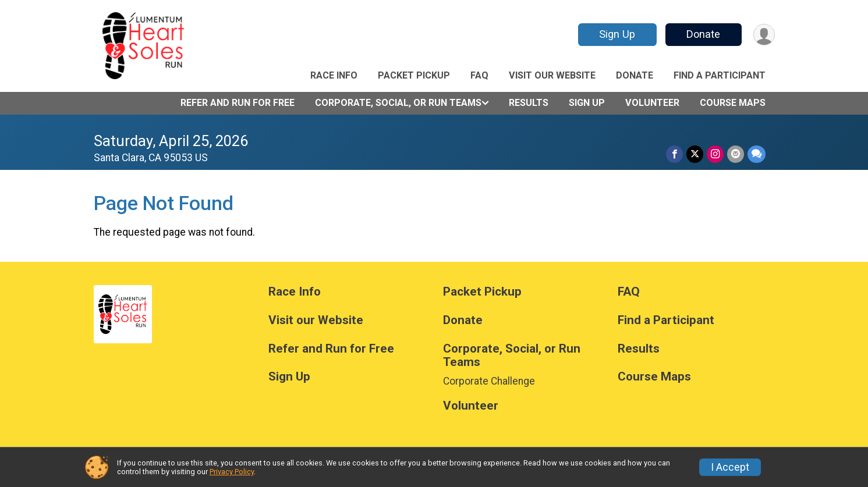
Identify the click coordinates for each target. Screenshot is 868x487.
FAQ (479, 75)
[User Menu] (764, 35)
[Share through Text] (757, 154)
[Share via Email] (736, 154)
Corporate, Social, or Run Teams (398, 103)
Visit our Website (552, 75)
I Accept (730, 467)
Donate (703, 34)
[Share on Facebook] (674, 154)
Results (529, 103)
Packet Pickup (414, 75)
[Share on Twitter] (695, 154)
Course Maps (733, 103)
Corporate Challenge (489, 381)
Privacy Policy (232, 472)
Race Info (334, 75)
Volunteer (652, 103)
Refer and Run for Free (238, 103)
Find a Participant (720, 75)
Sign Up (617, 34)
